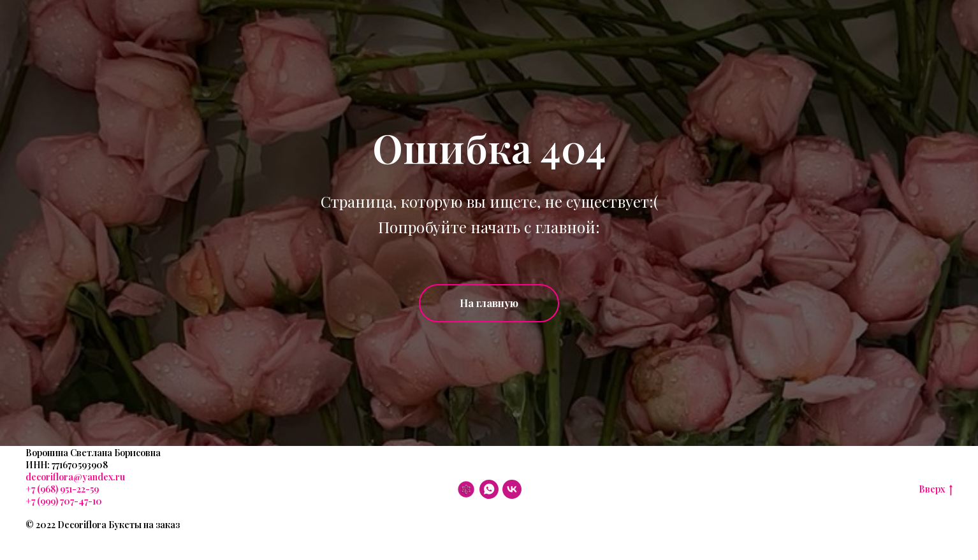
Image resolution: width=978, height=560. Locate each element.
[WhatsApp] (489, 489)
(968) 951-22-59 (67, 489)
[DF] (466, 489)
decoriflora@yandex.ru (75, 477)
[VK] (512, 489)
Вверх (936, 490)
